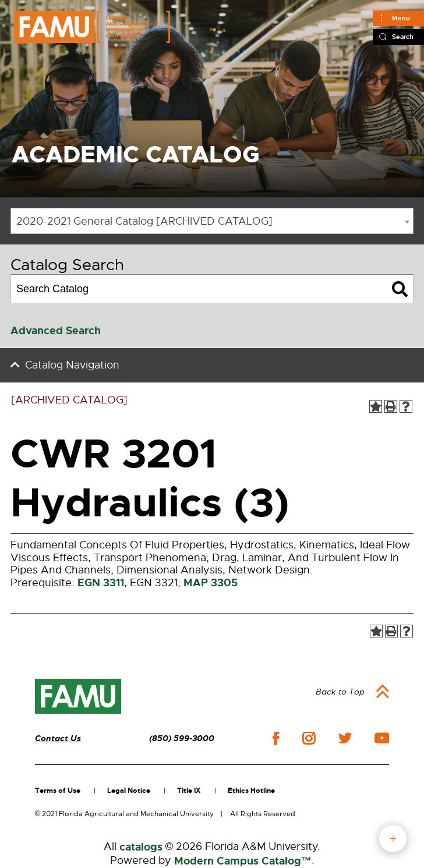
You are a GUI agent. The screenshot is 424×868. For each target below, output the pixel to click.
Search (403, 37)
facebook (276, 738)
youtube (382, 738)
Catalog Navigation (72, 365)
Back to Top (340, 692)
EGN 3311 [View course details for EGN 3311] (101, 583)
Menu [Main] (401, 18)
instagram (309, 738)
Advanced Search (56, 331)
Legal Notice (129, 791)
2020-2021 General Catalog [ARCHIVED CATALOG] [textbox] (144, 221)
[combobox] (212, 221)
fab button (393, 839)
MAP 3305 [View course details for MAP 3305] (211, 583)
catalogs (141, 847)
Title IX (189, 791)
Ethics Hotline (251, 791)
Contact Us (58, 738)
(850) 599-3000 (182, 738)
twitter (345, 738)
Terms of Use (58, 791)
